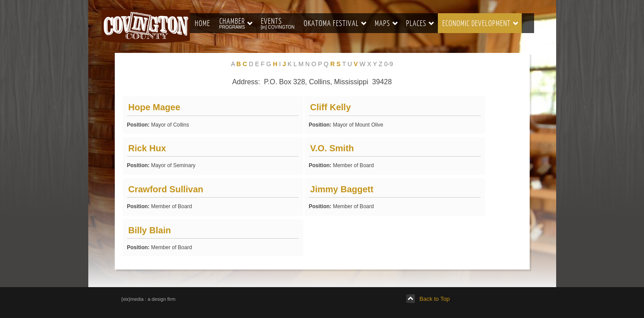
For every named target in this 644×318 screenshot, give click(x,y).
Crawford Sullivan (166, 189)
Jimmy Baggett (342, 189)
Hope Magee (154, 107)
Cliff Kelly (331, 107)
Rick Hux (147, 148)
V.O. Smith (332, 148)
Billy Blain (150, 230)
